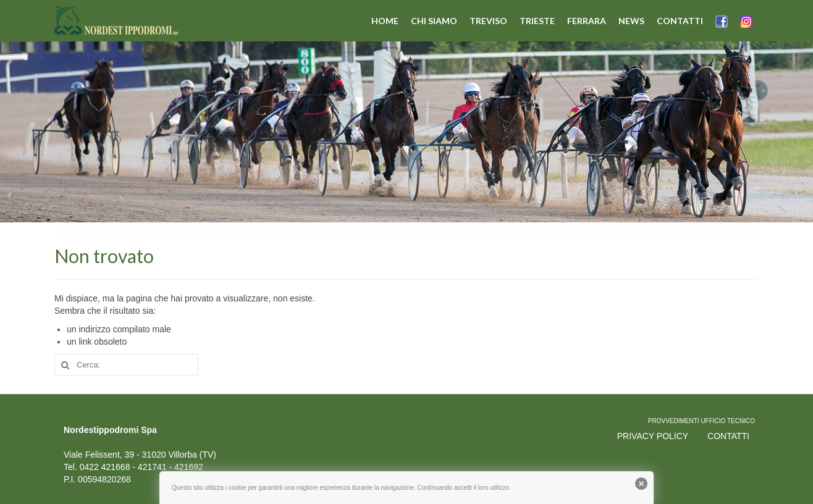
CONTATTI (680, 21)
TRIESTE (537, 21)
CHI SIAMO (434, 21)
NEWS (631, 21)
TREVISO (488, 21)
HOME (385, 21)
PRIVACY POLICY (653, 436)
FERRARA (587, 21)
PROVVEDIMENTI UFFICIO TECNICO (701, 421)
